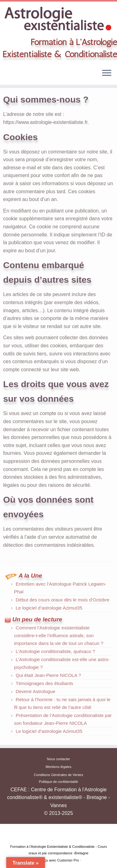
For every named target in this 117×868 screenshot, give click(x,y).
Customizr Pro (68, 860)
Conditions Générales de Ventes (59, 775)
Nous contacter (59, 759)
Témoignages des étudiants (44, 683)
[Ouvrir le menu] (107, 74)
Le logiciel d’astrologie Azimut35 (49, 608)
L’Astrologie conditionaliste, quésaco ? (55, 651)
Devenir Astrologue (35, 691)
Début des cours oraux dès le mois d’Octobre (62, 600)
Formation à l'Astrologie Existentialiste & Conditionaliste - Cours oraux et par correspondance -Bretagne (58, 850)
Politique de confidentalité (58, 782)
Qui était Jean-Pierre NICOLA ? (48, 675)
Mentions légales (58, 767)
